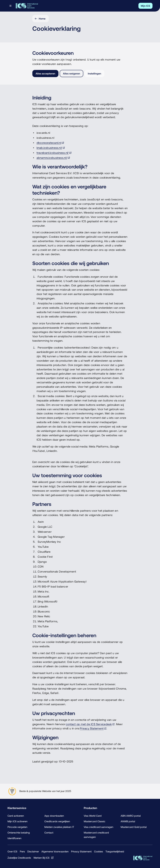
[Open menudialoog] (11, 6)
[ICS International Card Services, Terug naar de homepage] (27, 6)
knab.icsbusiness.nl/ (49, 148)
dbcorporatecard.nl (49, 143)
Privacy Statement (92, 728)
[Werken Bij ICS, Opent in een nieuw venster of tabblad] (44, 858)
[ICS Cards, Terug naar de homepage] (143, 858)
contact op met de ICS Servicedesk (89, 724)
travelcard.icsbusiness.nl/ (53, 153)
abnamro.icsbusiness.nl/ (52, 158)
